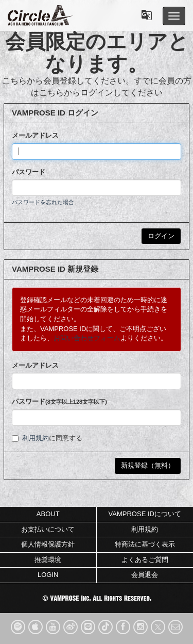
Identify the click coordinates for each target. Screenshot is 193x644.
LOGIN (48, 575)
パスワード (29, 172)
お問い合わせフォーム (87, 338)
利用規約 (36, 438)
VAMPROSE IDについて (145, 514)
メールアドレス (35, 135)
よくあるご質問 (145, 560)
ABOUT (48, 514)
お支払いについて (48, 529)
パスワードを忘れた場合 (43, 202)
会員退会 (145, 575)
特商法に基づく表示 (145, 544)
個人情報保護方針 (48, 544)
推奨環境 (48, 560)
